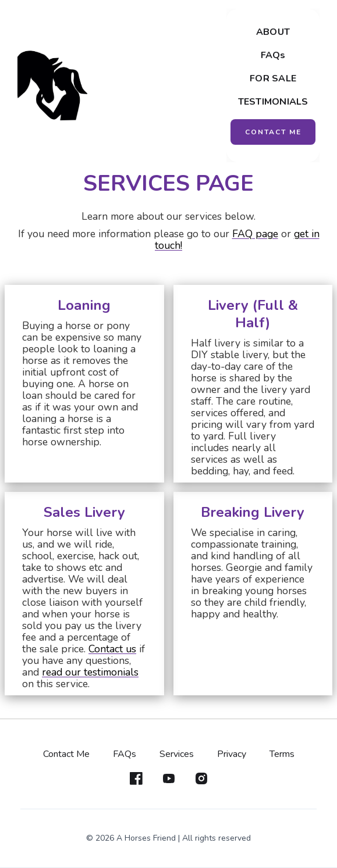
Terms (282, 754)
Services (177, 754)
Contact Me (66, 754)
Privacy (232, 754)
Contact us (112, 649)
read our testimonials (90, 672)
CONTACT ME (273, 132)
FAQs (273, 55)
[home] (52, 85)
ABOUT (273, 32)
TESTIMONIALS (273, 102)
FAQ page (255, 234)
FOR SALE (273, 78)
